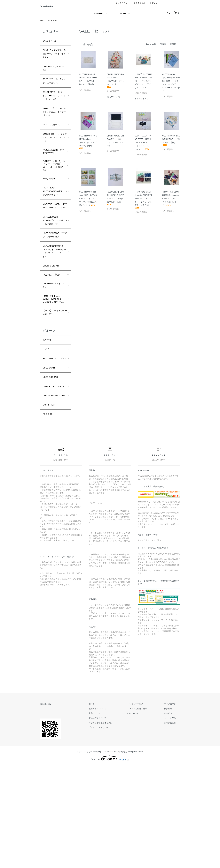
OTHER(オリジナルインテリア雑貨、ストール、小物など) (54, 204)
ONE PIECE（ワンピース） (53, 79)
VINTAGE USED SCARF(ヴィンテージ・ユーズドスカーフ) (54, 279)
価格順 (163, 47)
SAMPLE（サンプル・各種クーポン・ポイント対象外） (53, 61)
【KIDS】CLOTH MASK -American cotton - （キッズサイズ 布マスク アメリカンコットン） (143, 84)
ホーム (42, 24)
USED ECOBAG (52, 468)
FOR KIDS (49, 517)
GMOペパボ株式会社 (119, 855)
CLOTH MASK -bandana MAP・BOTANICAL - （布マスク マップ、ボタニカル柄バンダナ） (88, 202)
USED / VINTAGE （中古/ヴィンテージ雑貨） (53, 300)
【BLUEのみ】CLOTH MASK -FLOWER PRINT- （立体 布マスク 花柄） (115, 201)
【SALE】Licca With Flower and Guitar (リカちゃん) (54, 377)
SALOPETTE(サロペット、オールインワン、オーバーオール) (53, 117)
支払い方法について (109, 821)
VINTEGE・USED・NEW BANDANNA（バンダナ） (53, 257)
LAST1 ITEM (50, 507)
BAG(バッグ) (50, 217)
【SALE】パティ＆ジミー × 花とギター (53, 393)
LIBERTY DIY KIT (53, 342)
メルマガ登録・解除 (145, 812)
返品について (106, 817)
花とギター (49, 424)
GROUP (122, 17)
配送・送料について (109, 812)
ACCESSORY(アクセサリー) (54, 190)
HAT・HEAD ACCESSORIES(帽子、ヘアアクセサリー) (53, 234)
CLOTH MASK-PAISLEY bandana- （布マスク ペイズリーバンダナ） (88, 145)
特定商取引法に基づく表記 (112, 826)
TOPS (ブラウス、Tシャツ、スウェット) (54, 96)
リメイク (48, 434)
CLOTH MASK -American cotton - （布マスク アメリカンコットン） (116, 83)
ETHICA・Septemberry (50, 481)
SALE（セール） (55, 24)
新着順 (173, 47)
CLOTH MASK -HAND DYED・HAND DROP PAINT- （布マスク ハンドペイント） (143, 146)
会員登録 (170, 812)
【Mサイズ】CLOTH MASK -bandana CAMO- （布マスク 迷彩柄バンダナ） (172, 202)
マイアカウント (122, 6)
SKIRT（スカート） (51, 158)
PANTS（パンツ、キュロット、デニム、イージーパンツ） (53, 140)
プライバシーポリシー (110, 831)
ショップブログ (143, 807)
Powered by (110, 861)
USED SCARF (51, 458)
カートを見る (172, 821)
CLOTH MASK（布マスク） (53, 362)
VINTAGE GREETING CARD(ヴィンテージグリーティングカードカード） (53, 323)
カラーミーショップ (84, 855)
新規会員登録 (139, 6)
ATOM (144, 817)
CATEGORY (98, 17)
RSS (138, 817)
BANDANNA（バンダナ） (53, 446)
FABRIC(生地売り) (53, 351)
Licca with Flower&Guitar (51, 495)
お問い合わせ (172, 826)
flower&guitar (52, 7)
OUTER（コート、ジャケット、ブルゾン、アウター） (53, 175)
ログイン (153, 6)
